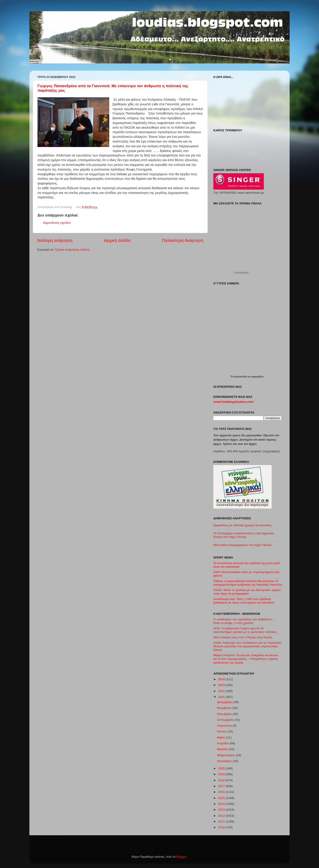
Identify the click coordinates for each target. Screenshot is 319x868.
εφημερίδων (258, 377)
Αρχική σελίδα (117, 240)
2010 (222, 827)
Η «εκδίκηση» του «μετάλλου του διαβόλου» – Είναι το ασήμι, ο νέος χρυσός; (244, 621)
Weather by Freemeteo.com (50, 839)
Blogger (181, 857)
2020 (222, 768)
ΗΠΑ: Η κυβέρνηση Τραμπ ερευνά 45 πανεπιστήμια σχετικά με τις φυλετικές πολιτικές (245, 630)
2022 (222, 691)
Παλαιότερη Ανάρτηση (183, 240)
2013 (222, 810)
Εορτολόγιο (241, 273)
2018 (222, 780)
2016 (222, 792)
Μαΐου (222, 737)
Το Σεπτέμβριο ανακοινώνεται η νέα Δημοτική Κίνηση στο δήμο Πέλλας (244, 535)
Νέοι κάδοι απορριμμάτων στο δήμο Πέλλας (243, 545)
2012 (222, 816)
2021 (222, 697)
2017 (222, 786)
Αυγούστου (225, 726)
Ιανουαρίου (225, 761)
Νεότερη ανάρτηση (55, 240)
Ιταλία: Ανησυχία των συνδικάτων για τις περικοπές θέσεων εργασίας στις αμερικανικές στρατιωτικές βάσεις (247, 646)
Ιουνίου (222, 731)
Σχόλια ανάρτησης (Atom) (72, 250)
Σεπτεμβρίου (226, 720)
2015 (222, 798)
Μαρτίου (223, 749)
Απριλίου (223, 743)
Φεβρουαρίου (226, 755)
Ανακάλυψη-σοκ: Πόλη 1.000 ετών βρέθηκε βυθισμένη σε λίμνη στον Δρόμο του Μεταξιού (244, 601)
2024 (222, 679)
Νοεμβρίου (225, 708)
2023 (222, 685)
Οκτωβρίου (225, 714)
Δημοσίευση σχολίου (57, 223)
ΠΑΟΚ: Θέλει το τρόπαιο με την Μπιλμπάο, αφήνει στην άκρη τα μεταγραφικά (247, 592)
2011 (222, 821)
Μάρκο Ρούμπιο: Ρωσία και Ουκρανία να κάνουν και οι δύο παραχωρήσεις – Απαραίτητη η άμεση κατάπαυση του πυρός (246, 659)
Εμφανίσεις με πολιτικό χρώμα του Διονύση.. (243, 525)
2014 (222, 804)
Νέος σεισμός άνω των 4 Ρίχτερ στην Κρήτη (243, 637)
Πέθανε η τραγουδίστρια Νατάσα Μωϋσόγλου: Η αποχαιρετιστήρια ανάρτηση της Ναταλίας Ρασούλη (248, 583)
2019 (222, 774)
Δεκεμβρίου (225, 702)
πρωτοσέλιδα (240, 377)
